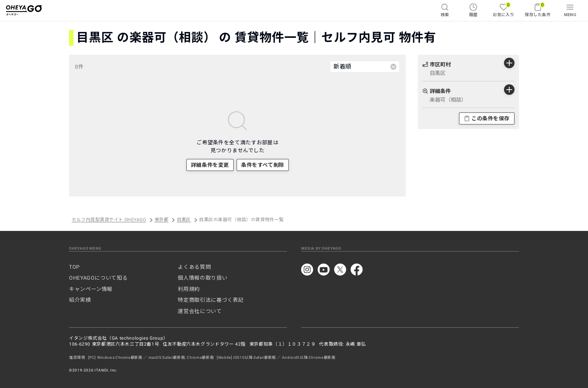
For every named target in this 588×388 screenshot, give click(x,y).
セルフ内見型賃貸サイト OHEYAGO (109, 220)
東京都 (161, 220)
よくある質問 (194, 267)
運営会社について (200, 311)
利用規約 (189, 289)
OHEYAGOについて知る (98, 278)
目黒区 (184, 220)
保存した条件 (538, 10)
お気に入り (503, 10)
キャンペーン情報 (91, 289)
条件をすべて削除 (262, 165)
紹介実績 (80, 300)
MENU (570, 10)
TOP (74, 267)
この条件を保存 (487, 118)
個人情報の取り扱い (202, 278)
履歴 (473, 10)
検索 (445, 10)
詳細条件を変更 (210, 165)
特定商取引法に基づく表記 (211, 300)
